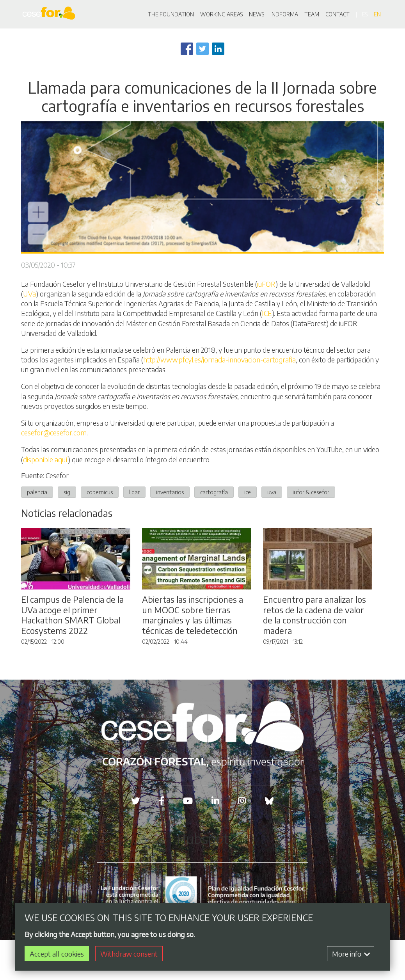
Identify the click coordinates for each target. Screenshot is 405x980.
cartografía (214, 492)
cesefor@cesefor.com (54, 432)
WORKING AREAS (221, 14)
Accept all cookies (57, 954)
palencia (37, 492)
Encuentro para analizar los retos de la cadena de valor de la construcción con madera (314, 615)
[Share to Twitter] (202, 49)
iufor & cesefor (311, 492)
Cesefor (57, 475)
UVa (29, 294)
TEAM (312, 14)
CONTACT (337, 14)
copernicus (100, 492)
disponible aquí (45, 459)
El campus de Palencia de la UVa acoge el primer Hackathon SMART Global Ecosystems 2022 (72, 615)
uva (272, 492)
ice (248, 492)
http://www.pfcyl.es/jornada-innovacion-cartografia (219, 360)
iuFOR (266, 284)
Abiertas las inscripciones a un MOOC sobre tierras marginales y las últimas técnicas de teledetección (193, 615)
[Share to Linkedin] (218, 49)
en (377, 14)
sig (67, 492)
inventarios (170, 492)
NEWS (257, 14)
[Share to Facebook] (187, 49)
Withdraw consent (129, 954)
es (365, 14)
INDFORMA (284, 14)
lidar (134, 492)
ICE (267, 313)
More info (351, 954)
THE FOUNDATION (171, 14)
